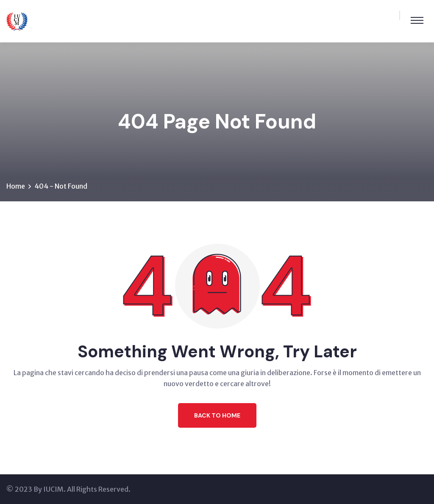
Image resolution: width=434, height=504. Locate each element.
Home (16, 186)
